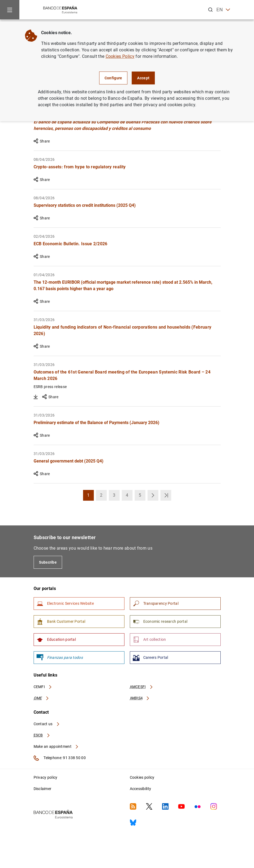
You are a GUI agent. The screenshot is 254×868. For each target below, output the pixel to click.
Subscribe (48, 562)
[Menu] (10, 10)
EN (223, 10)
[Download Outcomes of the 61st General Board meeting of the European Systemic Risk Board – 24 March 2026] (36, 397)
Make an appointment (56, 746)
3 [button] (116, 497)
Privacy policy (46, 777)
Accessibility (141, 789)
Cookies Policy (120, 56)
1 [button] (90, 497)
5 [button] (142, 497)
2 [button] (103, 497)
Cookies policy (142, 777)
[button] (153, 495)
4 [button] (129, 497)
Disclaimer (43, 789)
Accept (143, 78)
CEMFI (43, 687)
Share (42, 141)
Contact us (47, 724)
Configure (113, 78)
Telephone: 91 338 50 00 (60, 758)
